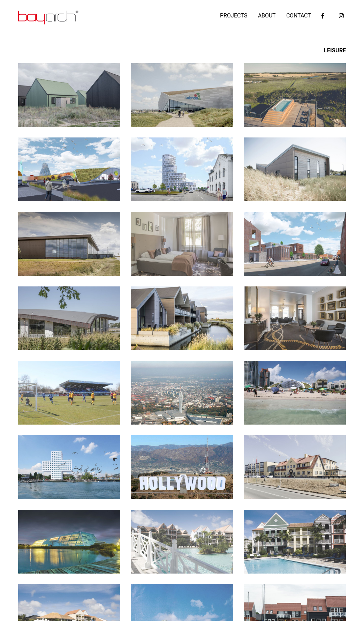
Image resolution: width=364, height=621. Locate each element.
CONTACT (299, 16)
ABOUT (267, 16)
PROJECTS (234, 16)
